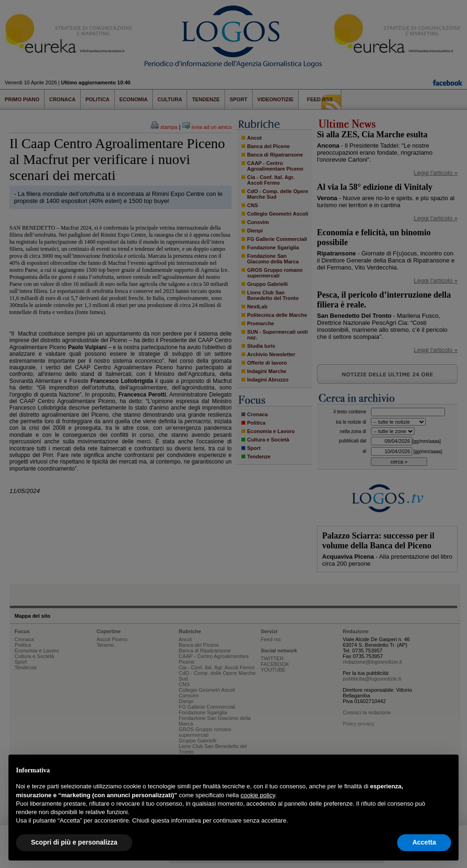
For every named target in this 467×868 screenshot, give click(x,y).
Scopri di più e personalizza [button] (74, 842)
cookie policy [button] (258, 795)
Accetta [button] (424, 842)
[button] (446, 770)
